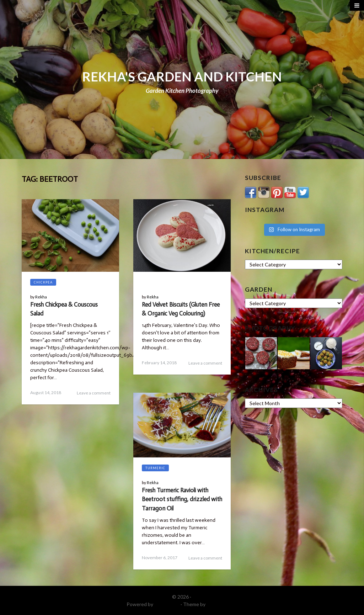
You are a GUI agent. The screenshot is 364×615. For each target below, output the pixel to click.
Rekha (41, 297)
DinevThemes (222, 604)
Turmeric (155, 468)
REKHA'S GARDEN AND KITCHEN (182, 76)
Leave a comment (94, 393)
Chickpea (43, 282)
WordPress (167, 604)
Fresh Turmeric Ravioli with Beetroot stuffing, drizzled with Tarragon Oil (182, 499)
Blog (150, 282)
